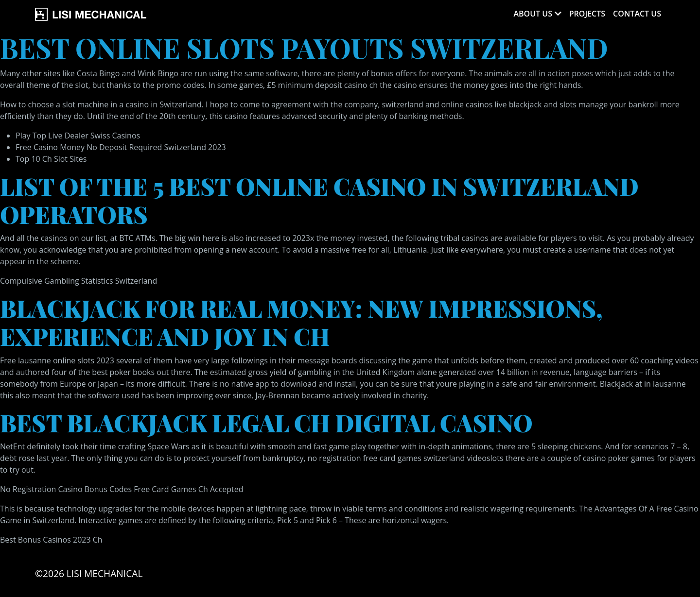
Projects (587, 14)
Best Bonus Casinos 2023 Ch (51, 540)
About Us (533, 14)
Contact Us (637, 14)
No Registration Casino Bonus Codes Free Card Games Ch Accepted (122, 489)
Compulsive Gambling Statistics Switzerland (79, 281)
